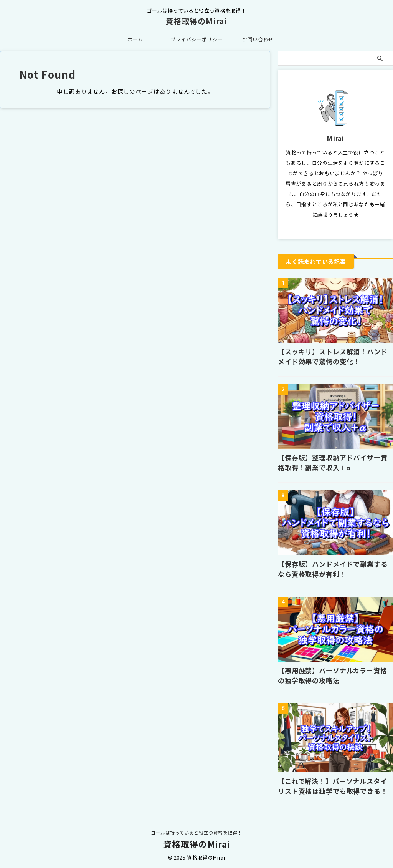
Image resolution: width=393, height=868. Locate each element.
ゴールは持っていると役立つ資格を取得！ (196, 832)
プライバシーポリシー (197, 39)
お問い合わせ (258, 39)
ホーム (135, 39)
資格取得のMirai (196, 21)
